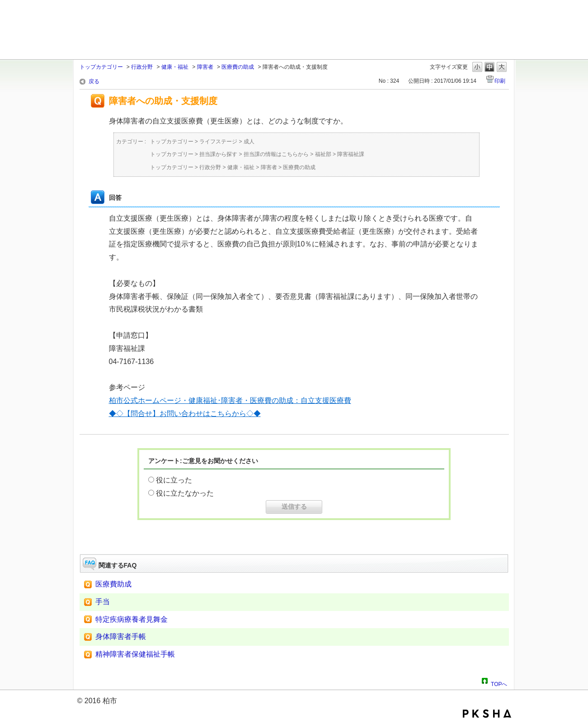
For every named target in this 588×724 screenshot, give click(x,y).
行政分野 (142, 67)
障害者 (205, 67)
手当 (103, 602)
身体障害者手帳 (121, 636)
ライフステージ (218, 142)
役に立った (174, 480)
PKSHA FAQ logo (487, 714)
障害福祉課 (351, 154)
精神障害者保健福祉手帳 (135, 654)
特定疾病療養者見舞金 (132, 619)
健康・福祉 (175, 67)
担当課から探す (218, 154)
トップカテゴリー (101, 67)
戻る (94, 81)
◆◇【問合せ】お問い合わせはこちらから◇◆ (185, 414)
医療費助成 (113, 584)
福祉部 (323, 154)
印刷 (500, 81)
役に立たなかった (185, 493)
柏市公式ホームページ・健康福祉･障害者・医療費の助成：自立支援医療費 (230, 400)
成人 (249, 142)
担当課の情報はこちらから (276, 154)
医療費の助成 (238, 67)
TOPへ (499, 683)
